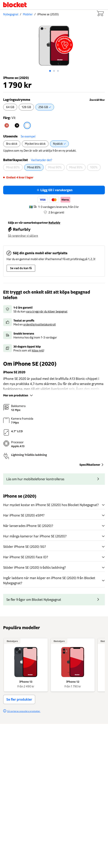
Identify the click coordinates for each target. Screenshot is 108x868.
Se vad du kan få (21, 268)
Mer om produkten (18, 395)
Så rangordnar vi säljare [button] (23, 236)
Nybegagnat (11, 14)
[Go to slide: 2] (58, 71)
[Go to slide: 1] (54, 71)
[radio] (10, 107)
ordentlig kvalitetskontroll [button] (40, 325)
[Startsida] (15, 5)
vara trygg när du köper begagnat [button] (47, 312)
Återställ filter (97, 100)
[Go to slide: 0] (50, 71)
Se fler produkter (19, 699)
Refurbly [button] (54, 223)
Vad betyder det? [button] (41, 160)
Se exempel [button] (28, 136)
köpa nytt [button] (38, 351)
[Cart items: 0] (100, 13)
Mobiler (28, 14)
